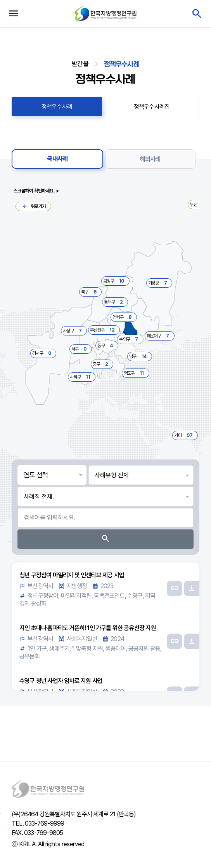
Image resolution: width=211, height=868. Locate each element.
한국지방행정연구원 (105, 13)
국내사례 (57, 159)
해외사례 (150, 159)
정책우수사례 (57, 107)
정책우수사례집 (152, 107)
